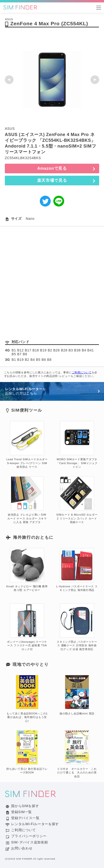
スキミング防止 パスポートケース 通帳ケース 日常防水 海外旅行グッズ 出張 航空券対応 (77, 627)
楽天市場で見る (52, 180)
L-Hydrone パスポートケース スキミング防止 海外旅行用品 (77, 570)
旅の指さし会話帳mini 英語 (77, 695)
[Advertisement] (52, 281)
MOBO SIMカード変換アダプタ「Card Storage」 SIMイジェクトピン (77, 445)
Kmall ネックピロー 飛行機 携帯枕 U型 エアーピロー (27, 570)
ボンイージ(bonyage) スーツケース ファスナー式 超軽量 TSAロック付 (27, 627)
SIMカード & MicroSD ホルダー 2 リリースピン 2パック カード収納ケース (77, 500)
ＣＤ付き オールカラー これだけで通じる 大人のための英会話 (77, 754)
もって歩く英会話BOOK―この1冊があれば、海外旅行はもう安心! (27, 699)
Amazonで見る (52, 168)
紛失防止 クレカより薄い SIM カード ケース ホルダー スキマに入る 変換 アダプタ (27, 500)
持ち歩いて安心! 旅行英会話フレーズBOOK (27, 752)
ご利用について (82, 372)
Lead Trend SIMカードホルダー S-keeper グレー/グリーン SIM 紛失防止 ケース (27, 445)
